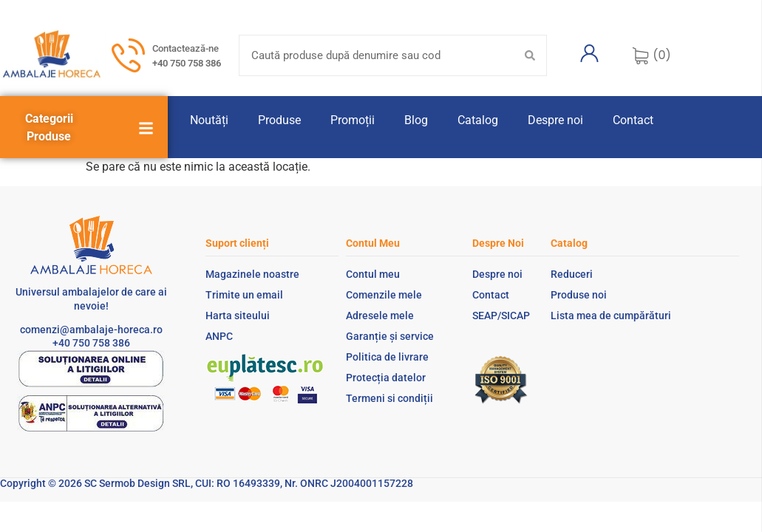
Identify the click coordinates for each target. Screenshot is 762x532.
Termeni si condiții (389, 398)
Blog (416, 120)
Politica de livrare (387, 357)
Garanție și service (390, 336)
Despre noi (555, 120)
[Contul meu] (589, 53)
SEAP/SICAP (501, 316)
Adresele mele (380, 316)
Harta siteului (238, 316)
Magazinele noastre (252, 274)
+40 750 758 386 (187, 63)
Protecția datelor (386, 378)
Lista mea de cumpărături (611, 316)
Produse (279, 120)
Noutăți (209, 120)
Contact (633, 120)
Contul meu (373, 274)
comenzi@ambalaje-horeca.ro (91, 330)
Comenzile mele (384, 295)
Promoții (353, 120)
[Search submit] (530, 55)
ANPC (219, 336)
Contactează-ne (186, 48)
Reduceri (572, 274)
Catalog (478, 120)
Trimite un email (244, 295)
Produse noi (579, 295)
